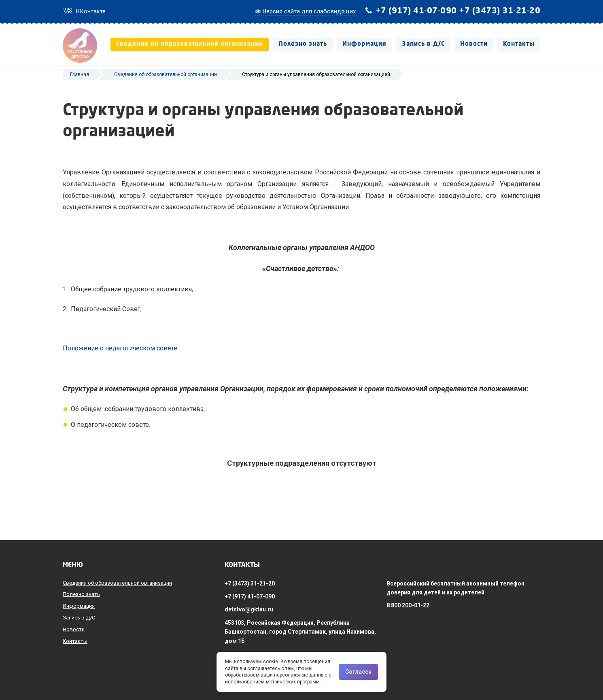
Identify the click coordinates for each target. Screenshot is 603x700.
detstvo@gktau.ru (249, 609)
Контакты (519, 44)
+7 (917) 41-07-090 (416, 11)
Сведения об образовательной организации (190, 44)
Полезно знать (303, 44)
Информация (364, 44)
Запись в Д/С (423, 44)
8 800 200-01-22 (408, 605)
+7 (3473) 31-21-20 (500, 11)
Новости (474, 44)
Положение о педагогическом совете (120, 360)
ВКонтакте (84, 11)
